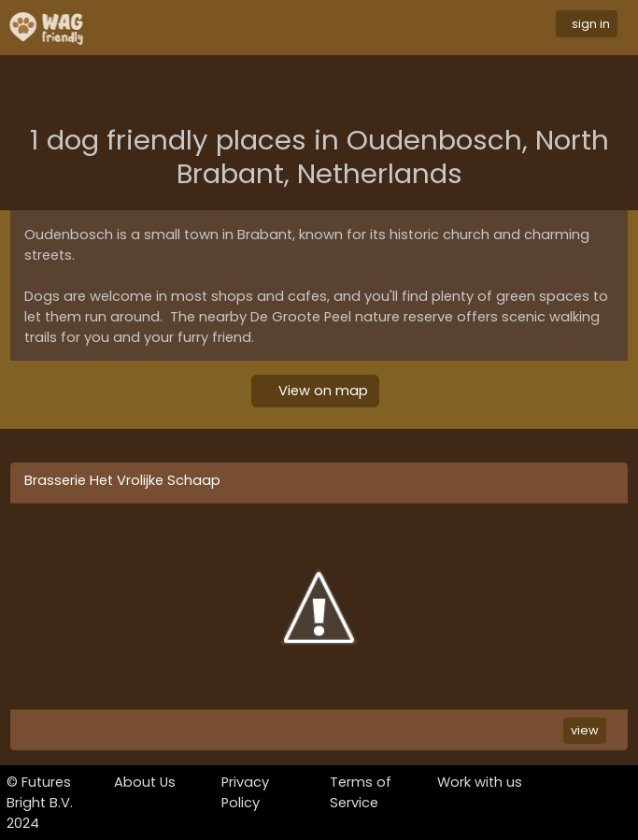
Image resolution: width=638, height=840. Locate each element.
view (585, 730)
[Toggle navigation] (333, 28)
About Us (145, 782)
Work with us (480, 782)
